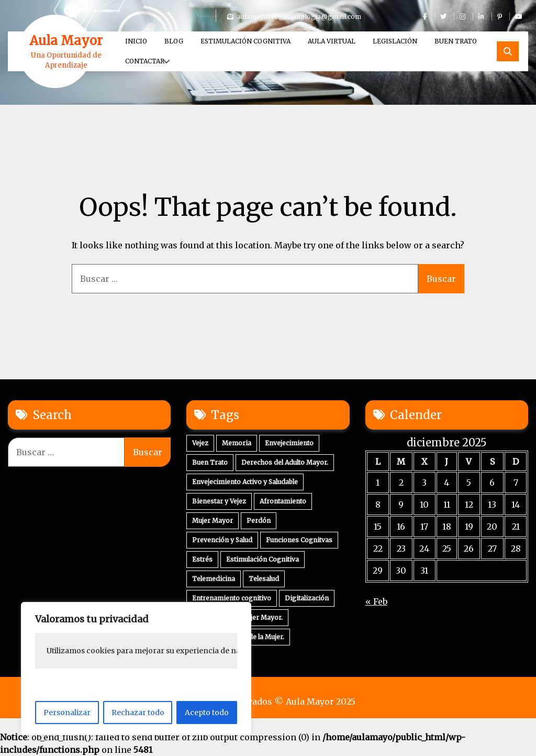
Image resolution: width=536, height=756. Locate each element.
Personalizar (67, 713)
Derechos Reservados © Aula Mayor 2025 (268, 702)
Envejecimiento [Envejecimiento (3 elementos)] (289, 443)
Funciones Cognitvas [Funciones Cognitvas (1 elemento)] (299, 540)
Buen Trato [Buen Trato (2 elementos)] (210, 462)
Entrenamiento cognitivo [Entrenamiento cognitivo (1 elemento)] (232, 598)
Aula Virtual (332, 41)
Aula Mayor (66, 41)
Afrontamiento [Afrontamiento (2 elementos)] (283, 501)
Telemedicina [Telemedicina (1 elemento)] (214, 579)
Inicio (136, 41)
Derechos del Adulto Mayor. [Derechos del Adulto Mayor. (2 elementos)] (285, 462)
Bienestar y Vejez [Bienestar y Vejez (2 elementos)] (219, 501)
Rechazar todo (138, 713)
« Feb (376, 601)
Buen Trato (456, 41)
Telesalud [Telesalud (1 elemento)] (264, 579)
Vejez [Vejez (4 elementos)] (200, 443)
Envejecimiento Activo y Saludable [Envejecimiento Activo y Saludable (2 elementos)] (245, 482)
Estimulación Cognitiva (245, 41)
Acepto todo (207, 713)
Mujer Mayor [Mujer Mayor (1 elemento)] (213, 521)
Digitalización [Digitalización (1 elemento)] (307, 598)
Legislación (395, 41)
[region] (136, 669)
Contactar (145, 61)
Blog (174, 41)
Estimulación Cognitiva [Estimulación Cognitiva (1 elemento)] (263, 559)
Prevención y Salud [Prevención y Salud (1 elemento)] (222, 540)
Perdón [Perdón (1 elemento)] (259, 521)
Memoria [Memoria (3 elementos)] (237, 443)
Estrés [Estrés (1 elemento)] (202, 559)
